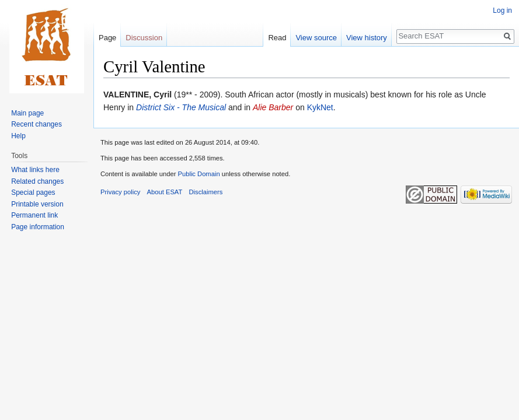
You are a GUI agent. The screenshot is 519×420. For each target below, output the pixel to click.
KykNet (320, 107)
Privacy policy (120, 192)
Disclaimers (206, 192)
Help (18, 136)
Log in (502, 10)
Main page (27, 113)
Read (277, 38)
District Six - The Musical (181, 107)
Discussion (144, 38)
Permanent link (34, 215)
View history (367, 38)
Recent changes (36, 124)
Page (107, 38)
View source (316, 38)
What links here (35, 170)
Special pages (33, 192)
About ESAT (165, 192)
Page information (38, 227)
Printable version (37, 204)
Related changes (37, 181)
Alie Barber (273, 107)
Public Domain (198, 174)
